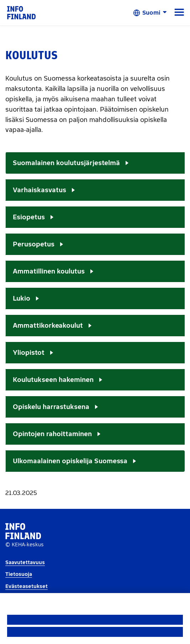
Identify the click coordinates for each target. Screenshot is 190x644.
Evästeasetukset (27, 586)
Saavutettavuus (25, 563)
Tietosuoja (19, 574)
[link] (21, 12)
